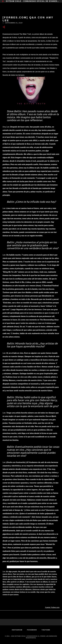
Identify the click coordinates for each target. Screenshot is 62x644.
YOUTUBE (46, 630)
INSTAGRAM (17, 630)
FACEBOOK (32, 630)
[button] (4, 27)
